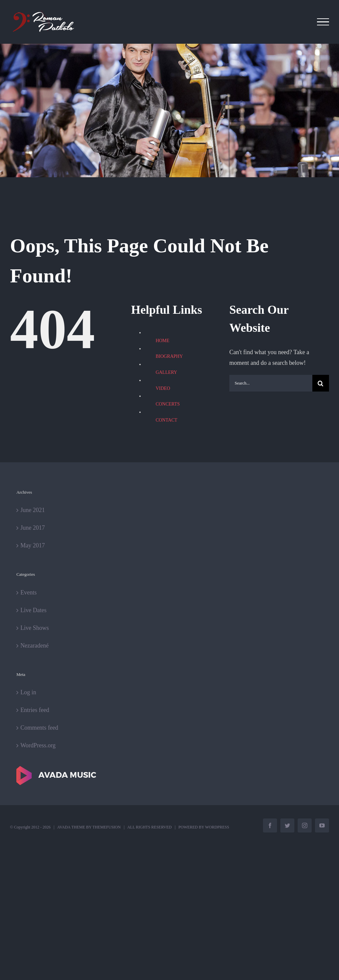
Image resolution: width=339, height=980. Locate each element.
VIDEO (163, 388)
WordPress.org (38, 745)
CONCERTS (168, 404)
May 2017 (33, 545)
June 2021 (33, 510)
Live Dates (33, 610)
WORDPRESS (217, 827)
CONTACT (166, 420)
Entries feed (35, 710)
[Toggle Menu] (323, 22)
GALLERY (166, 372)
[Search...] (271, 383)
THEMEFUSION (106, 827)
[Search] (321, 383)
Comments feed (39, 728)
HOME (162, 341)
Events (28, 592)
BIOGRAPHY (169, 356)
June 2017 (33, 528)
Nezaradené (34, 646)
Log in (28, 692)
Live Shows (35, 628)
